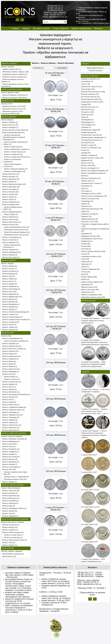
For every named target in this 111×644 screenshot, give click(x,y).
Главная (15, 28)
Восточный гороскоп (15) (91, 97)
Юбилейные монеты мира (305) (93, 297)
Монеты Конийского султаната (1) (15, 95)
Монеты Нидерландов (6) (11, 212)
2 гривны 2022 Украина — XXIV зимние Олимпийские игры (93, 560)
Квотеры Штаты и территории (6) (16, 477)
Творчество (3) (87, 262)
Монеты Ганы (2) (8, 276)
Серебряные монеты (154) (91, 256)
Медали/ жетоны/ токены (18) (92, 158)
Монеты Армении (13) (10, 344)
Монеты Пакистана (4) (10, 405)
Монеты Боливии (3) (9, 493)
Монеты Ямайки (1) (9, 482)
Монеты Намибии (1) (10, 307)
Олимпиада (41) (87, 201)
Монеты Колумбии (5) (10, 501)
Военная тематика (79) (90, 94)
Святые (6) (85, 254)
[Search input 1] (53, 22)
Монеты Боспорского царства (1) (14, 98)
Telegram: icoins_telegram (55, 12)
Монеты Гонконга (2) (11, 379)
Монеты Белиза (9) (9, 444)
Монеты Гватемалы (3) (10, 449)
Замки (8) (85, 117)
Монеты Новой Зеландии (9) (13, 532)
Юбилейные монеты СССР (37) (14, 109)
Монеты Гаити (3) (8, 446)
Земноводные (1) (88, 122)
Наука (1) (85, 188)
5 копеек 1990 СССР (89, 455)
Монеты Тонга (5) (8, 543)
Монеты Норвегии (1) (10, 217)
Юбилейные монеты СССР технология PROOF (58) (12, 112)
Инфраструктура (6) (89, 132)
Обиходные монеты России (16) (16, 230)
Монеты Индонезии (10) (11, 356)
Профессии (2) (87, 241)
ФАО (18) (85, 274)
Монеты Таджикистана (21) (12, 415)
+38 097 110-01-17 (55, 8)
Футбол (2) (85, 279)
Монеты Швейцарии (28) (11, 252)
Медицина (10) (87, 160)
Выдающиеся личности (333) (92, 102)
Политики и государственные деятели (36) (95, 225)
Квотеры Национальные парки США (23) (15, 473)
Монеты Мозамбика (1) (10, 304)
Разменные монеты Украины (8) (14, 77)
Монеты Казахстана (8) (11, 369)
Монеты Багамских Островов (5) (14, 439)
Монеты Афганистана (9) (11, 346)
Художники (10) (87, 284)
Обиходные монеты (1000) (91, 194)
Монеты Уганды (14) (9, 327)
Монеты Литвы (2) (9, 199)
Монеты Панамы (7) (9, 464)
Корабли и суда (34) (89, 145)
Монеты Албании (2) (9, 122)
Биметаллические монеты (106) (93, 92)
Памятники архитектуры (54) (92, 209)
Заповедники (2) (87, 120)
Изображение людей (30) (91, 130)
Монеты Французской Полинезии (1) (12, 246)
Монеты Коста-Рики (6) (10, 457)
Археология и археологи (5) (92, 87)
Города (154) (86, 104)
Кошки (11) (85, 150)
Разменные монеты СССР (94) (13, 106)
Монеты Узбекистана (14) (11, 425)
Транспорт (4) (86, 264)
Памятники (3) (87, 206)
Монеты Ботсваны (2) (10, 271)
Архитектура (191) (88, 89)
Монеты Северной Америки (12, 436)
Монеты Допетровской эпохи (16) (16, 227)
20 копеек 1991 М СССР (90, 507)
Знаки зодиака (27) (88, 125)
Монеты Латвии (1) (9, 197)
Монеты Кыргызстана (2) (11, 382)
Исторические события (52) (92, 135)
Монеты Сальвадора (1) (11, 467)
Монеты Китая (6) (8, 374)
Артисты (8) (86, 84)
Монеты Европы (7, 120)
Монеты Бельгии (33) (10, 125)
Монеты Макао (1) (10, 377)
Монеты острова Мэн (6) (13, 154)
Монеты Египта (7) (9, 281)
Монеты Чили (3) (8, 513)
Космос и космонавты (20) (91, 148)
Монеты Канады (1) (9, 454)
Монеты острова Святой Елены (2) (17, 157)
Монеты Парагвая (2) (10, 503)
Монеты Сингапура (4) (10, 412)
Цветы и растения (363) (90, 290)
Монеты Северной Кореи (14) (13, 410)
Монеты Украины (8, 67)
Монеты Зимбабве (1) (10, 286)
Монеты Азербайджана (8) (12, 338)
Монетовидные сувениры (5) (13, 554)
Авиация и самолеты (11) (91, 79)
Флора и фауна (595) (89, 277)
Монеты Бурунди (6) (9, 274)
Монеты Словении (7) (10, 240)
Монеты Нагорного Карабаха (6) (16, 341)
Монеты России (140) (10, 225)
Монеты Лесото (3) (9, 291)
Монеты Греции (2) (9, 182)
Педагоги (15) (86, 216)
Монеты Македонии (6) (10, 202)
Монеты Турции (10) (9, 422)
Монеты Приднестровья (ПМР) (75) (13, 208)
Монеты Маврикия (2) (10, 294)
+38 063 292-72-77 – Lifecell (89, 573)
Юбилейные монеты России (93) (16, 235)
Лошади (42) (86, 153)
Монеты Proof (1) (88, 163)
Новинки (26, 28)
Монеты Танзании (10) (10, 322)
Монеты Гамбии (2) (9, 279)
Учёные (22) (86, 272)
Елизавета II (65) (87, 112)
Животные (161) (87, 115)
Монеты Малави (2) (9, 299)
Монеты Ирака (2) (9, 364)
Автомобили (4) (87, 81)
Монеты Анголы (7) (9, 269)
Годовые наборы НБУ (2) (11, 69)
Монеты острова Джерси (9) (14, 171)
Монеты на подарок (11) (90, 168)
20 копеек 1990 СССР (89, 524)
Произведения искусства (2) (92, 239)
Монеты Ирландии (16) (10, 187)
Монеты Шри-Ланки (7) (10, 430)
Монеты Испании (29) (10, 192)
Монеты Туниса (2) (9, 325)
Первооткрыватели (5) (90, 219)
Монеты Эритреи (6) (9, 330)
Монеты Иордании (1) (10, 359)
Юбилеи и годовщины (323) (92, 295)
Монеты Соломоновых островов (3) (12, 161)
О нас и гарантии (61, 28)
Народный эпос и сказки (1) (92, 183)
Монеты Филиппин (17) (10, 428)
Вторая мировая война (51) (91, 99)
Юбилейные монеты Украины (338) (15, 72)
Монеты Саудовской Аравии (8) (14, 407)
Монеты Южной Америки (11, 488)
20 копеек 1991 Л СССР (90, 490)
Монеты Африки (7, 263)
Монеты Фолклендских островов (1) (12, 165)
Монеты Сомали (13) (10, 314)
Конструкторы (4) (88, 143)
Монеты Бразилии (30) (10, 496)
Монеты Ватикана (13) (10, 174)
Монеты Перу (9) (8, 506)
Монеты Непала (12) (10, 397)
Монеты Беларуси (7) (10, 127)
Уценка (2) (85, 267)
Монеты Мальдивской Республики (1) (16, 394)
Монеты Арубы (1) (11, 214)
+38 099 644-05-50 (55, 10)
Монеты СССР (7, 104)
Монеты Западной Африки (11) (15, 169)
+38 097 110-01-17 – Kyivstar (90, 574)
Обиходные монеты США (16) (15, 479)
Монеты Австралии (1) (10, 525)
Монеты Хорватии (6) (10, 250)
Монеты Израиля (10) (10, 351)
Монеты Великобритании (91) (13, 132)
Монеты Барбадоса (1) (10, 441)
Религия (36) (86, 246)
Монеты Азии (6, 336)
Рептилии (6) (86, 249)
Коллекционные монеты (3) (91, 140)
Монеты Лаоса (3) (9, 387)
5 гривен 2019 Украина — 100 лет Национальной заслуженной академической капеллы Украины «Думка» (94, 434)
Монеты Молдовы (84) (10, 205)
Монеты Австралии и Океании (13, 522)
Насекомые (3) (87, 186)
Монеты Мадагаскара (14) (12, 297)
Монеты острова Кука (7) (13, 537)
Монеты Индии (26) (9, 354)
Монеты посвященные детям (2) (93, 173)
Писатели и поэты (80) (90, 222)
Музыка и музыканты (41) (91, 178)
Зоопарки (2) (86, 127)
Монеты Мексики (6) (9, 459)
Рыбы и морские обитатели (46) (93, 251)
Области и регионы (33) (90, 199)
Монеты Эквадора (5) (10, 516)
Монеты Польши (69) (10, 219)
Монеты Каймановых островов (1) (16, 149)
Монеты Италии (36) (9, 194)
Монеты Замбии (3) (9, 284)
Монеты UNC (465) (88, 165)
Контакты (99, 28)
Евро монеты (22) (88, 109)
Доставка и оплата (41, 28)
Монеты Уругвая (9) (9, 511)
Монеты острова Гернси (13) (14, 152)
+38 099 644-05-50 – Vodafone (90, 576)
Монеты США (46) (9, 469)
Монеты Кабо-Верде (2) (11, 289)
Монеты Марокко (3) (9, 302)
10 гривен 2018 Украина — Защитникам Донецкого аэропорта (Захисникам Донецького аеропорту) (95, 342)
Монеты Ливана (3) (9, 389)
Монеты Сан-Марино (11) (11, 237)
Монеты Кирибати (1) (10, 530)
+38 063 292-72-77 (55, 6)
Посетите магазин (96, 71)
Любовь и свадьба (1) (89, 155)
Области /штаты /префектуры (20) (94, 196)
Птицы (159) (86, 244)
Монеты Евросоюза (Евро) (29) (14, 184)
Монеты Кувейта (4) (9, 384)
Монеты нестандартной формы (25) (95, 171)
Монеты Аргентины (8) (10, 491)
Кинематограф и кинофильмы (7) (94, 137)
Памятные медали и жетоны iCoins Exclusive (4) (15, 85)
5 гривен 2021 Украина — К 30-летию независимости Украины (95, 391)
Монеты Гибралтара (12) (13, 147)
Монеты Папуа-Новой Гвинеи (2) (14, 540)
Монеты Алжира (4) (9, 266)
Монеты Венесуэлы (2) (10, 498)
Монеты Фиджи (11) (9, 545)
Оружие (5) (85, 204)
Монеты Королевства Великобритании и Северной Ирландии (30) (14, 137)
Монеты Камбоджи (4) (10, 372)
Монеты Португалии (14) (11, 222)
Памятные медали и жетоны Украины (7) (13, 80)
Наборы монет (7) (88, 181)
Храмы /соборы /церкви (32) (92, 282)
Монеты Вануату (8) (9, 527)
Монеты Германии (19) (10, 179)
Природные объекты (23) (91, 236)
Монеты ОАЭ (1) (8, 400)
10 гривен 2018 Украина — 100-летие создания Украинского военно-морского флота (95, 321)
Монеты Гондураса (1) (10, 452)
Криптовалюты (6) (9, 556)
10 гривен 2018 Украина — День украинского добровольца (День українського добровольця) (93, 364)
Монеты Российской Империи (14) (17, 232)
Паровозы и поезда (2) (90, 214)
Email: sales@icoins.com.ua (55, 17)
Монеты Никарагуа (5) (10, 462)
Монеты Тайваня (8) (9, 420)
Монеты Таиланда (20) (10, 417)
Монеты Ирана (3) (9, 361)
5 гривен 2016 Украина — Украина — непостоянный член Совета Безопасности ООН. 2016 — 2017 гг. (95, 411)
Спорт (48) (85, 259)
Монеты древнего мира (10, 92)
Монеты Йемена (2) (9, 366)
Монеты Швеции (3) (9, 255)
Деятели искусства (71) (90, 107)
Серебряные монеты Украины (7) (14, 74)
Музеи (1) (85, 176)
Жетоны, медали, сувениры (12, 551)
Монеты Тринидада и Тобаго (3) (14, 508)
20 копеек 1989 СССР (89, 542)
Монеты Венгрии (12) (10, 177)
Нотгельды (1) (86, 191)
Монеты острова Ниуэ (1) (13, 535)
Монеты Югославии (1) (10, 257)
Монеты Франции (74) (10, 242)
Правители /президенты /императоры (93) (95, 230)
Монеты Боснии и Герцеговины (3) (15, 130)
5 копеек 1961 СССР (89, 472)
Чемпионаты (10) (88, 292)
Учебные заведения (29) (90, 269)
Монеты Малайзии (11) (10, 392)
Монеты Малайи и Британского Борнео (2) (15, 143)
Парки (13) (85, 211)
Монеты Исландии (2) (10, 189)
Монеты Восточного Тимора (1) (14, 349)
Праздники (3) (86, 234)
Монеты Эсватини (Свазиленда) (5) (15, 312)
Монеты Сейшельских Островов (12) (16, 320)
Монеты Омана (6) (9, 402)
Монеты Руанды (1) (9, 309)
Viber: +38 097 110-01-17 (55, 15)
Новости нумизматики (81, 28)
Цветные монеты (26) (89, 287)
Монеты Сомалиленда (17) (12, 317)
